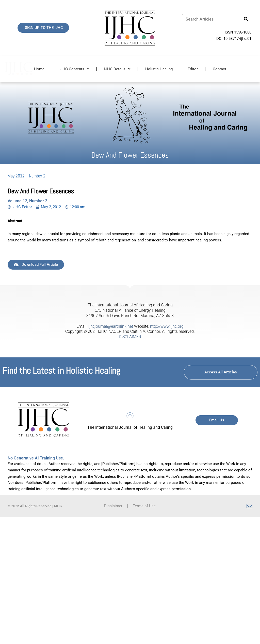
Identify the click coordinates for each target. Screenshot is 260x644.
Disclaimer (113, 506)
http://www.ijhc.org (167, 326)
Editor (193, 69)
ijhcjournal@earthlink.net (111, 326)
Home (39, 69)
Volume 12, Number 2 (27, 201)
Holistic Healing (159, 69)
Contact (220, 69)
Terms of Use (144, 506)
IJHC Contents (74, 69)
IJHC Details (117, 69)
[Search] (246, 19)
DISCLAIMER (130, 337)
